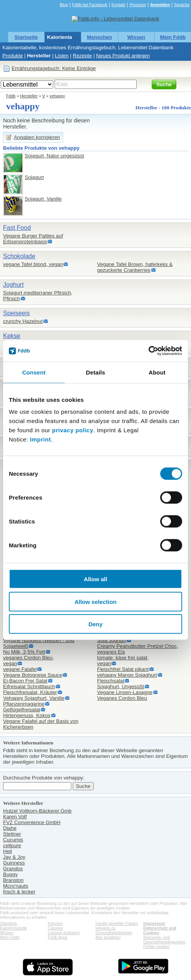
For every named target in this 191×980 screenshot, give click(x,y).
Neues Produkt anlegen (123, 56)
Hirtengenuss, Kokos (27, 715)
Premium (138, 5)
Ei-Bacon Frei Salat (25, 681)
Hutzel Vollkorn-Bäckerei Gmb (37, 811)
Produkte (13, 56)
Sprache (182, 5)
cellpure (12, 845)
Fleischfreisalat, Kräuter (30, 692)
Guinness (14, 863)
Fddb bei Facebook (90, 5)
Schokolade (19, 256)
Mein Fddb (173, 37)
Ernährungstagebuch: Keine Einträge (54, 68)
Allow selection (95, 601)
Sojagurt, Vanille (43, 199)
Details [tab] (95, 372)
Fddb (11, 96)
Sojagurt (34, 177)
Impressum (154, 923)
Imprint (40, 439)
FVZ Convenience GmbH (32, 822)
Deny (96, 624)
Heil (8, 851)
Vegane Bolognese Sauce (33, 675)
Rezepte (82, 56)
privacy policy (73, 430)
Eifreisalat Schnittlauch (29, 687)
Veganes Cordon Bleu (122, 698)
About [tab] (157, 372)
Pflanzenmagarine (24, 704)
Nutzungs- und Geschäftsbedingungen (164, 940)
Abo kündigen (108, 937)
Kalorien (55, 923)
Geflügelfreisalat (22, 710)
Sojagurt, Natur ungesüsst (54, 156)
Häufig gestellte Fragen (117, 923)
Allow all (96, 579)
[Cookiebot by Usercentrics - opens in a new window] (148, 351)
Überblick (8, 923)
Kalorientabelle (65, 37)
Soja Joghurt (111, 640)
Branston (13, 880)
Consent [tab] (34, 372)
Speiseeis (16, 313)
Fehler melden (156, 947)
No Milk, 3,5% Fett (24, 652)
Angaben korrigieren (37, 137)
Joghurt (13, 285)
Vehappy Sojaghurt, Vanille (34, 698)
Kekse (12, 336)
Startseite (26, 37)
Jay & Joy (14, 857)
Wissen (136, 37)
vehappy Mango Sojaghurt (127, 675)
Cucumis (13, 840)
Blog (64, 5)
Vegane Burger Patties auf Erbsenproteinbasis (33, 239)
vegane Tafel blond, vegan (33, 264)
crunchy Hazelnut (23, 321)
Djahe (10, 828)
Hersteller (39, 56)
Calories (55, 928)
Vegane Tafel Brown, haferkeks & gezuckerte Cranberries (135, 267)
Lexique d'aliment (64, 933)
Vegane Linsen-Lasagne (125, 692)
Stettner (12, 834)
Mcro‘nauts (16, 886)
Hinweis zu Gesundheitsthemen (114, 930)
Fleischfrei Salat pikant (123, 669)
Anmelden (160, 5)
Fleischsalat (111, 681)
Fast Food (17, 228)
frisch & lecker (19, 892)
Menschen (100, 37)
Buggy (10, 874)
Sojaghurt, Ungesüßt (121, 687)
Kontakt (118, 5)
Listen (62, 56)
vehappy (57, 96)
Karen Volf (15, 817)
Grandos (13, 869)
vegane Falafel (20, 669)
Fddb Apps (58, 937)
